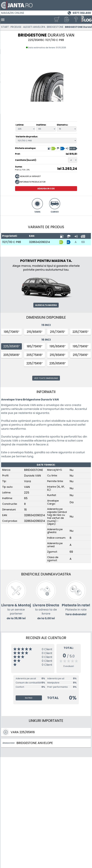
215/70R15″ (58, 332)
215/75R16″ (80, 355)
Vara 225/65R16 (19, 732)
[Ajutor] (76, 20)
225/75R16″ (34, 363)
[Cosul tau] (57, 20)
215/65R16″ (57, 355)
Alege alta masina (46, 305)
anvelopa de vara (58, 405)
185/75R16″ (34, 346)
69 (83, 242)
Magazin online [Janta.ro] (13, 13)
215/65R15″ (35, 332)
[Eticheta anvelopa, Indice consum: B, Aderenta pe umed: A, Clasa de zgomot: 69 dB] (62, 148)
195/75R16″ (80, 346)
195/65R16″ (57, 346)
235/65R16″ (58, 363)
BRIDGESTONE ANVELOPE (28, 743)
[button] (66, 20)
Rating (29, 698)
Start (5, 27)
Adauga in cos (46, 189)
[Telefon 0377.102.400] (79, 13)
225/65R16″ (11, 346)
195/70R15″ (11, 332)
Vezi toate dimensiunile (46, 378)
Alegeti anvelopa (34, 27)
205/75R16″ (35, 355)
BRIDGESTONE (55, 27)
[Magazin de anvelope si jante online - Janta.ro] (46, 5)
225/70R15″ (80, 332)
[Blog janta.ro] (86, 20)
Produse (16, 27)
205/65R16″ (12, 355)
